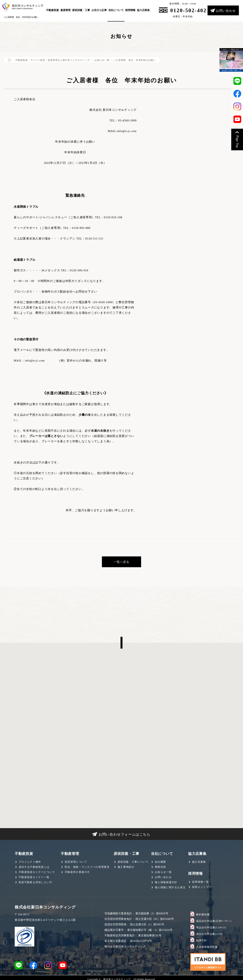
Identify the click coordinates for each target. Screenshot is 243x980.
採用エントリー (202, 886)
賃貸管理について (76, 861)
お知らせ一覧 (99, 60)
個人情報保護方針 (166, 881)
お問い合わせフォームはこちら (125, 833)
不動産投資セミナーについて (37, 871)
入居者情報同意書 (206, 946)
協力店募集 (143, 10)
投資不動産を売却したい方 (35, 881)
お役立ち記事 (99, 10)
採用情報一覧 (200, 881)
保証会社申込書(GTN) (208, 933)
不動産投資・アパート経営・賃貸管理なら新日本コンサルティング (50, 60)
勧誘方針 (201, 939)
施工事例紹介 (126, 866)
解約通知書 (202, 913)
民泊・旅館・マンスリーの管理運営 (87, 866)
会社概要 (160, 861)
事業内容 (160, 866)
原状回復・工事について (133, 861)
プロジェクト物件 (30, 861)
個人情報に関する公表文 (170, 887)
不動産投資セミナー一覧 (34, 876)
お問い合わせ (226, 11)
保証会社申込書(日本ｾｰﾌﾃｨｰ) (212, 920)
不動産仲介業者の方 (77, 871)
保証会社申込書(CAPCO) (210, 926)
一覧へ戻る (121, 561)
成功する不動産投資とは (34, 866)
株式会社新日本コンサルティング (45, 906)
